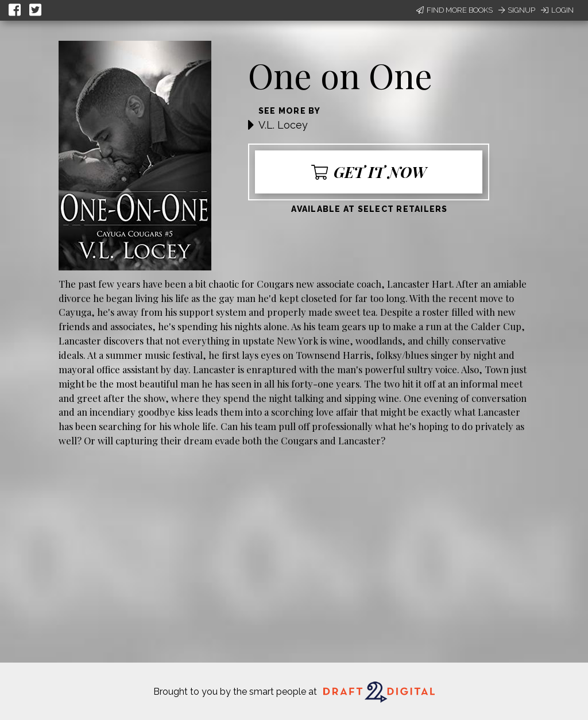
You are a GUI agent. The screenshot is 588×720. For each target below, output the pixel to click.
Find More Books (454, 10)
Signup (517, 10)
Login (557, 10)
